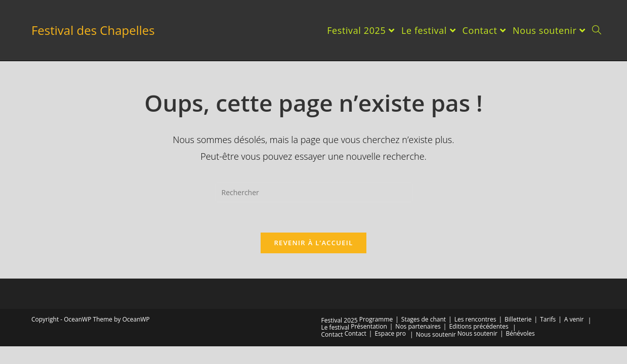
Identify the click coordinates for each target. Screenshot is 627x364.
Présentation (369, 326)
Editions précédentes (478, 326)
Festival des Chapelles (93, 30)
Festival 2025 (340, 320)
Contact (332, 334)
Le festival (336, 327)
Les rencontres (475, 319)
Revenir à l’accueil (313, 243)
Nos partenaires (418, 326)
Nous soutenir (436, 334)
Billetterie (518, 319)
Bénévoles (520, 333)
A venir (574, 319)
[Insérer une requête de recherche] (314, 192)
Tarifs (548, 319)
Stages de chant (424, 319)
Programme (376, 319)
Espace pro (390, 333)
